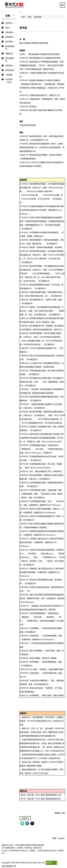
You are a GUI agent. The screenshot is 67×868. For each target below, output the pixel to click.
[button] (9, 23)
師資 (30, 17)
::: (3, 11)
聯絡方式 (6, 845)
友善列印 (25, 818)
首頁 (23, 17)
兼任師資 (38, 17)
